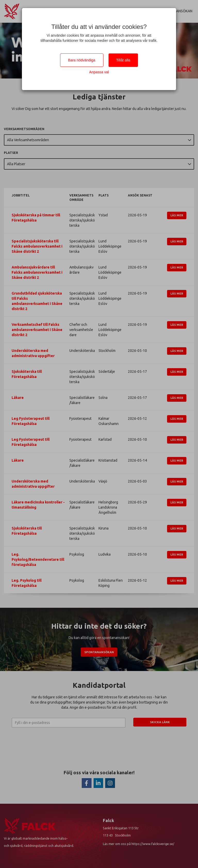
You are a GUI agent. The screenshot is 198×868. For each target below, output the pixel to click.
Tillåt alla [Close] (123, 60)
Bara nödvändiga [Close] (82, 60)
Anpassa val (99, 72)
